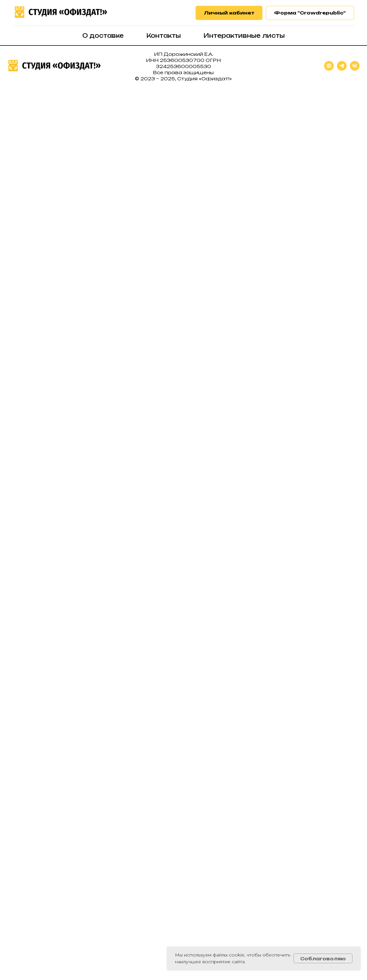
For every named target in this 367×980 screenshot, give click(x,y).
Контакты (163, 35)
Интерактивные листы (244, 35)
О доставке (103, 35)
